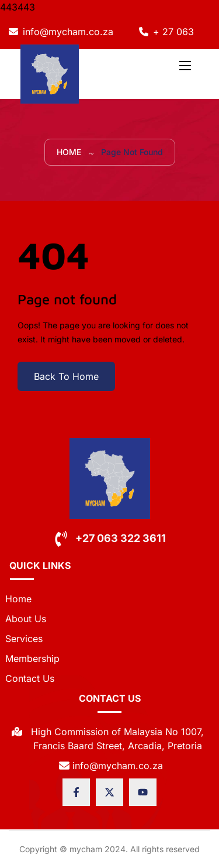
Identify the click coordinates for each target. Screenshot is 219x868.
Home (69, 152)
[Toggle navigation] (184, 65)
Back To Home (66, 376)
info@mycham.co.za (68, 32)
